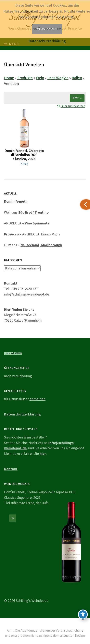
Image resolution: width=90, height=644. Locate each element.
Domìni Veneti (15, 201)
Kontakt (11, 469)
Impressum (13, 353)
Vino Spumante (37, 223)
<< (13, 518)
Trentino (42, 212)
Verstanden (47, 29)
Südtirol (25, 212)
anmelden (37, 399)
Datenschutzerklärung (22, 414)
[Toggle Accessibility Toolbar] (83, 614)
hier (43, 453)
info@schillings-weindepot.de (27, 294)
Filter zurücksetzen (73, 106)
